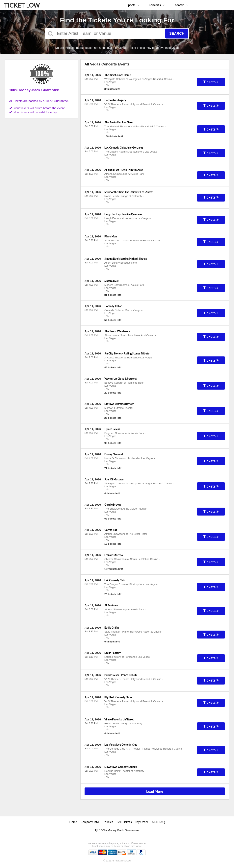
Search (177, 34)
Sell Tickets (124, 822)
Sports (133, 5)
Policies (108, 822)
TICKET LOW (22, 5)
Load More (155, 791)
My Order (142, 822)
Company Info (90, 822)
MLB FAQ (158, 822)
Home (73, 822)
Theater (181, 5)
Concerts (157, 5)
